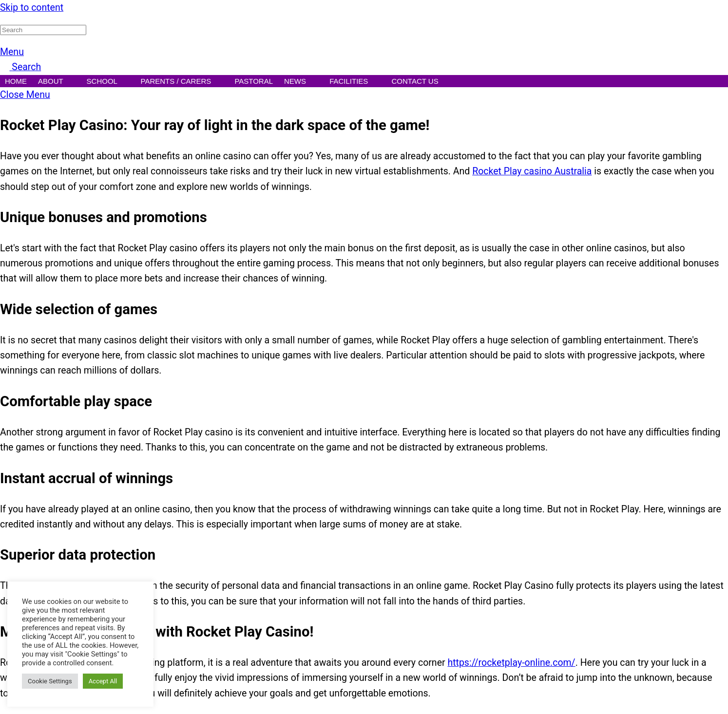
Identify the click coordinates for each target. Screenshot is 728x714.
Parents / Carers (182, 82)
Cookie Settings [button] (50, 681)
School (108, 82)
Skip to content (32, 8)
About (57, 82)
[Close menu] (25, 95)
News (301, 82)
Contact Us (421, 82)
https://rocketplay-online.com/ (511, 663)
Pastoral (254, 81)
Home (16, 81)
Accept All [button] (103, 681)
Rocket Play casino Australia (532, 171)
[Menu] (12, 52)
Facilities (355, 82)
